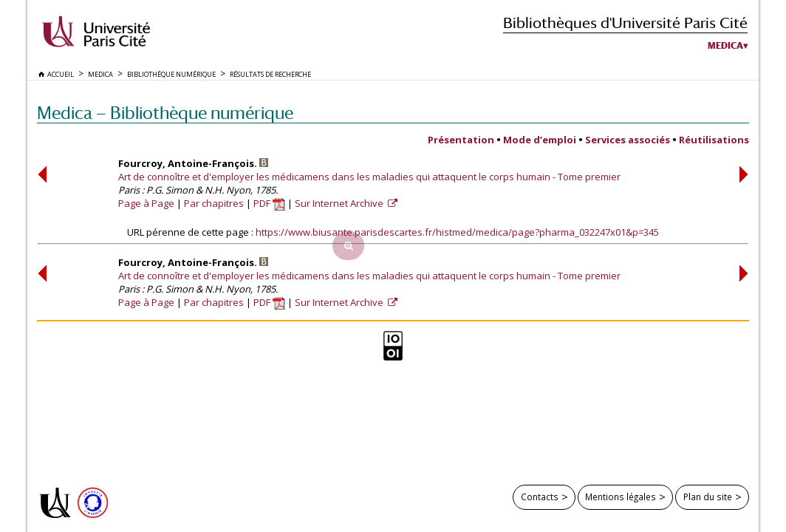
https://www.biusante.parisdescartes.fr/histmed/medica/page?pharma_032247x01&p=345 (457, 232)
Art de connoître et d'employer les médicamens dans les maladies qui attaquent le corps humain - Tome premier (369, 177)
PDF (269, 203)
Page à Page (146, 203)
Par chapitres (214, 203)
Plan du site (708, 497)
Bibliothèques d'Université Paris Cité (625, 23)
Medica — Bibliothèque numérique (165, 113)
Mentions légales (621, 497)
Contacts (540, 497)
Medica (725, 46)
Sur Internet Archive (340, 203)
